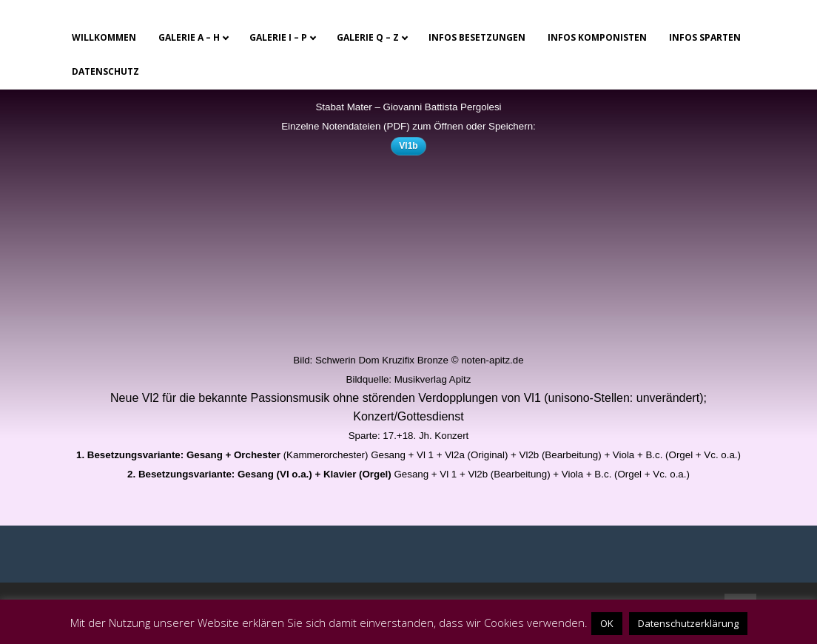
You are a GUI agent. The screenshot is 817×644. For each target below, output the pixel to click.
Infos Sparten (705, 37)
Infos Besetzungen (477, 37)
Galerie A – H (189, 37)
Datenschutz (105, 71)
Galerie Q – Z (368, 37)
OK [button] (607, 623)
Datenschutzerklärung (688, 623)
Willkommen (104, 37)
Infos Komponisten (597, 37)
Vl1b (408, 146)
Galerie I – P (278, 37)
